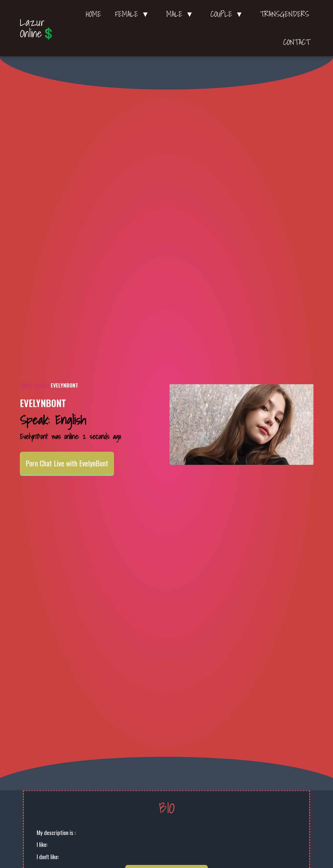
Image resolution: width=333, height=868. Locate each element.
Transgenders (285, 14)
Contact (297, 42)
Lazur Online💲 (38, 28)
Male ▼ (181, 14)
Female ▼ (134, 14)
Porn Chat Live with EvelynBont (67, 463)
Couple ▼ (228, 14)
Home (93, 14)
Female (41, 385)
